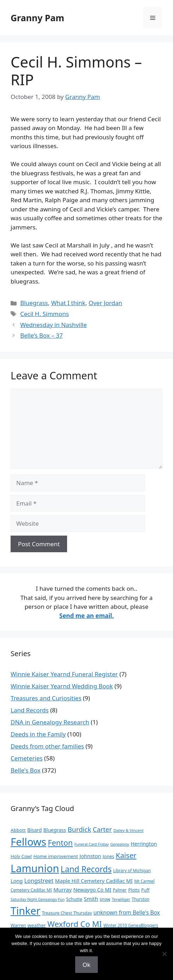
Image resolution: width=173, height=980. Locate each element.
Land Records (30, 710)
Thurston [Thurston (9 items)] (141, 899)
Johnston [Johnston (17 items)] (90, 856)
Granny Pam (37, 18)
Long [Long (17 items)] (17, 881)
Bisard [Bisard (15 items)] (34, 830)
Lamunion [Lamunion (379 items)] (35, 868)
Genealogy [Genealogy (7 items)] (120, 844)
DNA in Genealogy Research (50, 722)
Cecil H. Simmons (44, 314)
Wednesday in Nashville (53, 325)
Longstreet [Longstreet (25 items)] (39, 881)
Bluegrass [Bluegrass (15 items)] (55, 830)
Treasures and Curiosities (46, 698)
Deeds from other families (47, 746)
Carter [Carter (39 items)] (102, 829)
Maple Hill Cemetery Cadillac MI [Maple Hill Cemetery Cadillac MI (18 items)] (94, 881)
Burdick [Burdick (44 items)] (80, 829)
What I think (68, 303)
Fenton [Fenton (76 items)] (61, 843)
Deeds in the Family (38, 734)
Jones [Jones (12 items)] (109, 856)
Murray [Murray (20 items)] (62, 889)
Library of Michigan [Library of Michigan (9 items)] (132, 870)
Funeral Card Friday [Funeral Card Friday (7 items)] (92, 844)
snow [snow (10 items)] (105, 899)
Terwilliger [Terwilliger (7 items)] (121, 899)
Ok (86, 965)
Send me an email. (86, 616)
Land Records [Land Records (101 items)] (86, 869)
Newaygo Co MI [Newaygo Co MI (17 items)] (92, 889)
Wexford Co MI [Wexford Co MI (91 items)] (74, 924)
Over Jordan (105, 303)
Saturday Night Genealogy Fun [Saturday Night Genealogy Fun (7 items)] (38, 899)
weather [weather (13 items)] (37, 925)
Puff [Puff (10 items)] (145, 890)
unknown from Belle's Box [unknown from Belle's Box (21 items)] (127, 912)
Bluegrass (34, 303)
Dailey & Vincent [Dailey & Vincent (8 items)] (128, 830)
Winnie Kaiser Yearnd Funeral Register (64, 674)
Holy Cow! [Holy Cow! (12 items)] (21, 856)
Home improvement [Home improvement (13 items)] (56, 856)
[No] (164, 954)
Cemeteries (27, 758)
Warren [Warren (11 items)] (18, 925)
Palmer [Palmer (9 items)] (120, 890)
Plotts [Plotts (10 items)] (134, 890)
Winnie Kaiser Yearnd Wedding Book (62, 686)
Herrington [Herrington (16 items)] (144, 844)
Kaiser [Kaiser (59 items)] (126, 855)
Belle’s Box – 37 (41, 335)
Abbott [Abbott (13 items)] (18, 830)
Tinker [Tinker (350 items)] (25, 911)
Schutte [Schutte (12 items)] (74, 899)
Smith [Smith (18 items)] (91, 899)
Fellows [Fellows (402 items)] (28, 842)
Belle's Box (26, 770)
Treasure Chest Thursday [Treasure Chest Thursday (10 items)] (67, 913)
